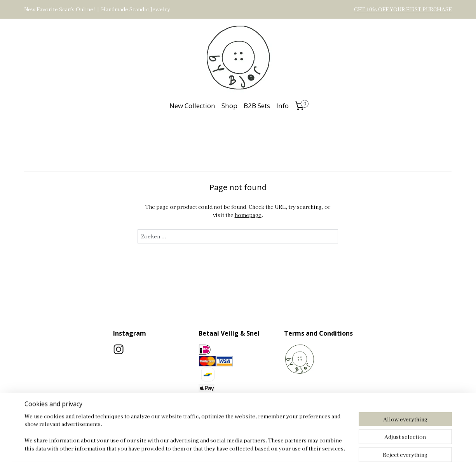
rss (271, 448)
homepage (248, 215)
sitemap (256, 448)
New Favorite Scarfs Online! (60, 9)
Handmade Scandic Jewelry (136, 9)
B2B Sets (257, 106)
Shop (229, 106)
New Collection (192, 106)
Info (282, 106)
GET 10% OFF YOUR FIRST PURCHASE (403, 9)
